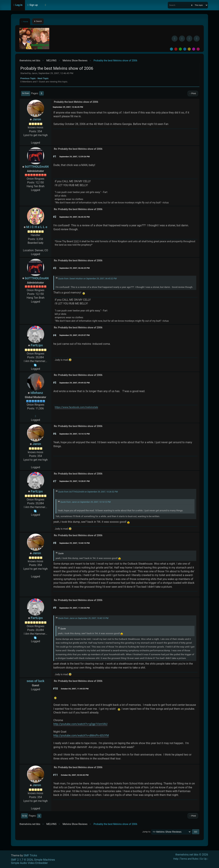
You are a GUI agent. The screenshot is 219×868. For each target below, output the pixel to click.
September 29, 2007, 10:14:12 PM (75, 434)
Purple (194, 49)
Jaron (37, 119)
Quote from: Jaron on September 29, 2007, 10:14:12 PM (85, 502)
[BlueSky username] (182, 39)
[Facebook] (175, 39)
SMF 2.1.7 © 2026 (22, 860)
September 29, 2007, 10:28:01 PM (75, 481)
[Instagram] (189, 39)
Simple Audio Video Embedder (29, 863)
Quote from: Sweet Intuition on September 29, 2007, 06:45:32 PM (87, 279)
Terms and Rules (189, 859)
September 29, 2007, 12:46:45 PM (68, 107)
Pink (198, 49)
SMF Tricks (30, 855)
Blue (185, 49)
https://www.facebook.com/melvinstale (76, 407)
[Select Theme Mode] (46, 5)
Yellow (189, 49)
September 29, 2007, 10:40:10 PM (75, 543)
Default (171, 49)
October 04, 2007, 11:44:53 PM (75, 689)
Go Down (26, 93)
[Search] (192, 5)
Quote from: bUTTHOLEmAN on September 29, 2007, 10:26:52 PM (88, 492)
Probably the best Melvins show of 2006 (76, 102)
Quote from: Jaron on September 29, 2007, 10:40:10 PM (83, 618)
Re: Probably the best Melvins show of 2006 (78, 149)
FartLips (37, 345)
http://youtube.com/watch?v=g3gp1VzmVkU (80, 724)
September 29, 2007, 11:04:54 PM (75, 608)
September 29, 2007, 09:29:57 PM (75, 335)
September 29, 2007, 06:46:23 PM (75, 268)
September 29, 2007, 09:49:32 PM (75, 383)
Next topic (43, 78)
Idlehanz (37, 393)
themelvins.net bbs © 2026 (192, 855)
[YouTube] (197, 39)
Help (176, 859)
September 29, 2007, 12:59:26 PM (75, 157)
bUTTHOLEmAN (37, 167)
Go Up (24, 816)
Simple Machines (44, 860)
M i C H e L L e (37, 227)
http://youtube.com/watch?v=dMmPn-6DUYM (81, 735)
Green (180, 49)
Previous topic (28, 78)
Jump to (146, 832)
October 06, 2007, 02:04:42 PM (75, 775)
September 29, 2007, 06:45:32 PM (75, 217)
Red (176, 49)
